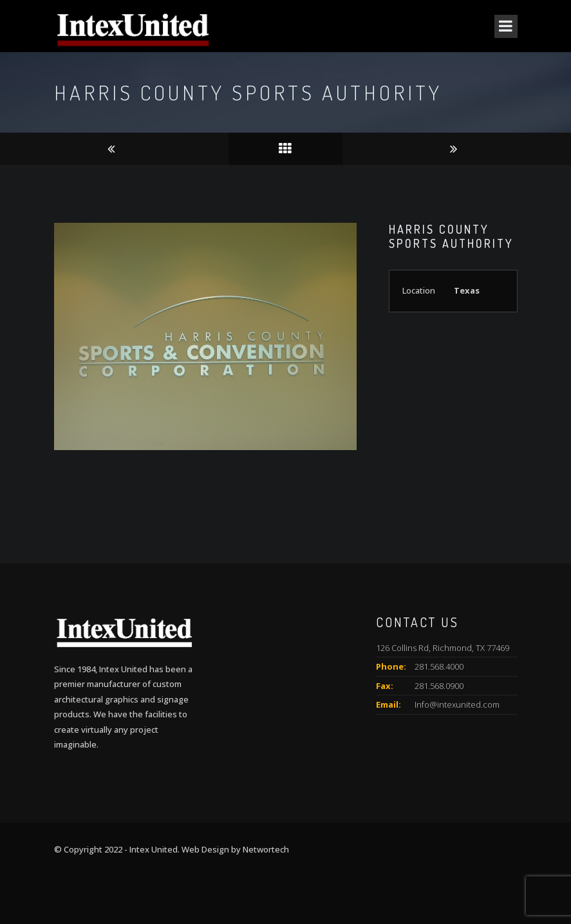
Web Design (205, 849)
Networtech (266, 849)
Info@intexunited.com (457, 704)
